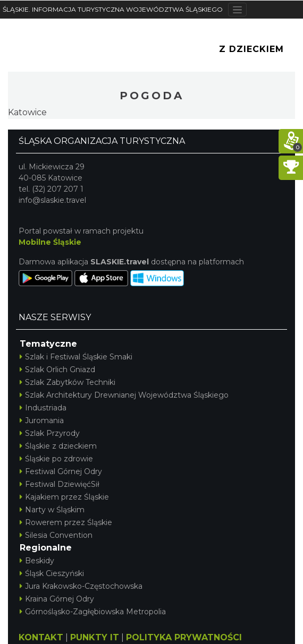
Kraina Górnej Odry (57, 599)
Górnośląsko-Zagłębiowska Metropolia (93, 612)
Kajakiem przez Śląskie (64, 497)
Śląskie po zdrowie (56, 459)
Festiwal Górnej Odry (61, 471)
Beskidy (37, 561)
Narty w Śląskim (52, 510)
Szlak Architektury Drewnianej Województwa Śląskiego (124, 395)
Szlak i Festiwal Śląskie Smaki (76, 357)
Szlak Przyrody (50, 433)
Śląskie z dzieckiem (58, 446)
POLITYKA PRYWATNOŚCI (184, 637)
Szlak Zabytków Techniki (68, 382)
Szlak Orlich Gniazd (57, 370)
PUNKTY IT (95, 637)
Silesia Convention (56, 535)
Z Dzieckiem (251, 49)
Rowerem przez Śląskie (66, 522)
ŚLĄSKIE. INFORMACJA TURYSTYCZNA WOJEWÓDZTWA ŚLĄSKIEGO (113, 9)
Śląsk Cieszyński (52, 573)
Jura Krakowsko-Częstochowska (81, 586)
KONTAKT (41, 637)
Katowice (27, 112)
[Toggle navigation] (237, 10)
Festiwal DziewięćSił (60, 484)
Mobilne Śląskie (50, 242)
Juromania (42, 420)
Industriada (43, 408)
